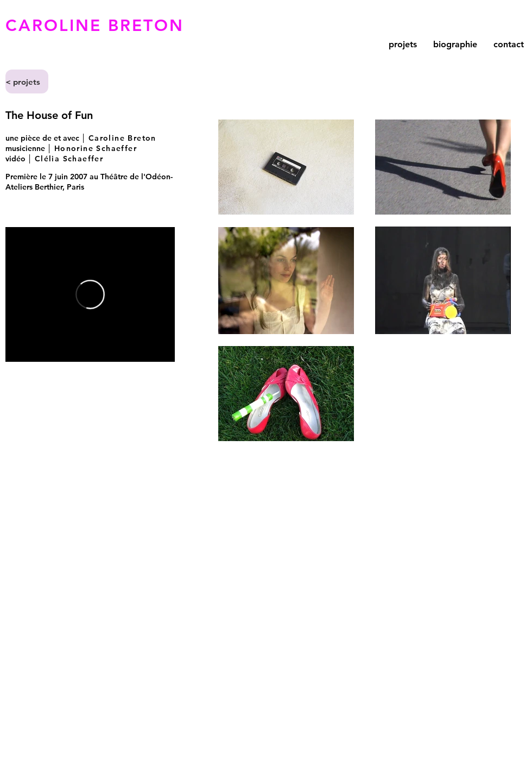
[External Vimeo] (90, 294)
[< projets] (27, 81)
